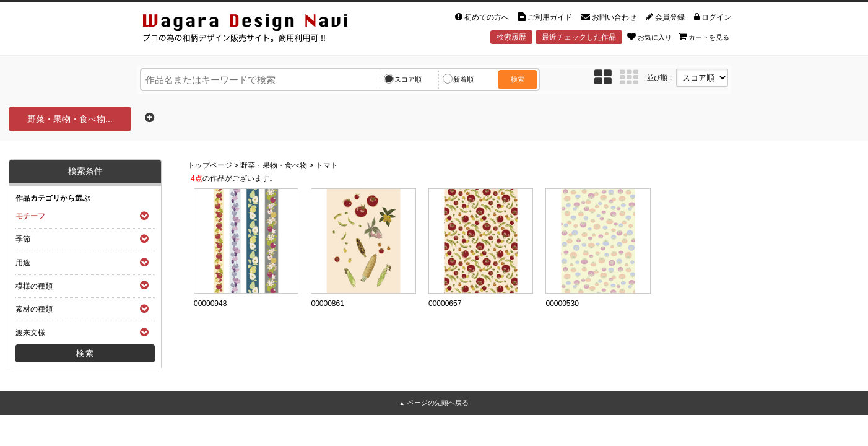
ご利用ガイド (545, 17)
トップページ (210, 165)
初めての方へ (482, 17)
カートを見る (704, 37)
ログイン (713, 17)
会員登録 (665, 17)
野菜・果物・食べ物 (274, 165)
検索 (518, 79)
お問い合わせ (609, 17)
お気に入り (649, 37)
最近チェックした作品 (579, 37)
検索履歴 (511, 37)
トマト (327, 165)
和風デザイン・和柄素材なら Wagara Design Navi (256, 30)
